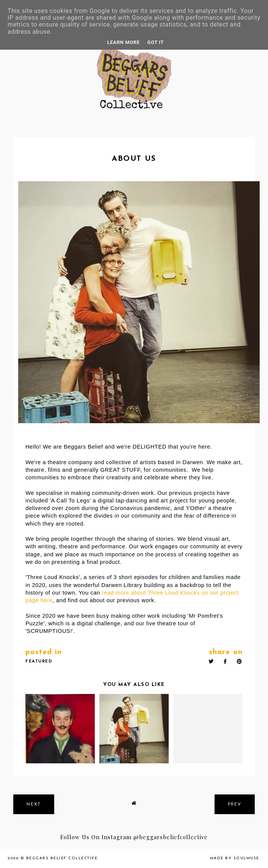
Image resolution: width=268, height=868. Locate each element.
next (34, 804)
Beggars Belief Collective (62, 858)
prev (235, 804)
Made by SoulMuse (235, 858)
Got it (156, 42)
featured (39, 662)
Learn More (124, 42)
